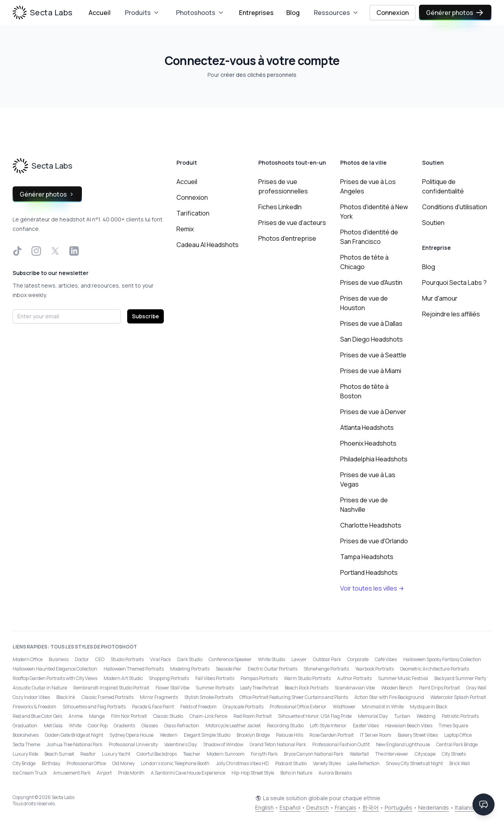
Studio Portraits (127, 659)
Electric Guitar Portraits (272, 669)
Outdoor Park (327, 659)
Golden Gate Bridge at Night (74, 735)
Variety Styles (327, 763)
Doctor (82, 659)
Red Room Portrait (253, 716)
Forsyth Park (264, 754)
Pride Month (131, 773)
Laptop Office (458, 735)
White (75, 726)
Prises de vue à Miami (371, 371)
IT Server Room (376, 735)
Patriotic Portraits (460, 716)
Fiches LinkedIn (280, 207)
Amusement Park (72, 773)
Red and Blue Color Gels (37, 716)
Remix (185, 229)
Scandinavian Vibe (355, 688)
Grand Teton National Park (278, 744)
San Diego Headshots (372, 339)
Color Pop (98, 726)
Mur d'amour (440, 298)
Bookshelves (26, 735)
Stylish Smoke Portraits (209, 697)
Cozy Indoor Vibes (31, 697)
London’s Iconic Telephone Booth (175, 763)
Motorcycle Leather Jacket (233, 726)
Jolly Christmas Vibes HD (242, 763)
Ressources (337, 13)
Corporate (358, 659)
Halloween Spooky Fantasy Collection (442, 659)
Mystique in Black (429, 707)
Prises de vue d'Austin (371, 282)
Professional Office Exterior (298, 707)
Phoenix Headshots (368, 443)
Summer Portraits (215, 688)
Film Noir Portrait (129, 716)
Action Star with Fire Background (389, 697)
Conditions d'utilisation (455, 207)
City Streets (454, 754)
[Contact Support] (484, 805)
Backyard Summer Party (460, 678)
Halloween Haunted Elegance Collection (55, 669)
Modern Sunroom (226, 754)
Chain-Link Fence (208, 716)
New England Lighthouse (403, 744)
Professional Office (86, 763)
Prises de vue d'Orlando (374, 541)
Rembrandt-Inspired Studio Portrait (111, 688)
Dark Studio (190, 659)
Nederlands (434, 807)
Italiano (464, 807)
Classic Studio (168, 716)
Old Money (123, 763)
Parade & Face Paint (153, 707)
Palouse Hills (290, 735)
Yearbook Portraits (374, 669)
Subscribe (145, 316)
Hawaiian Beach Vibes (409, 726)
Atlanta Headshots (367, 427)
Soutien (433, 223)
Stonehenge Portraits (326, 669)
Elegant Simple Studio (207, 735)
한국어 (371, 807)
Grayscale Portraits (243, 707)
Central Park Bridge (457, 744)
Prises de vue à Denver (373, 412)
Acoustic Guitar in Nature (40, 688)
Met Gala (53, 726)
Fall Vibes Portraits (215, 678)
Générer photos (455, 13)
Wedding (426, 716)
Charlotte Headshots (371, 525)
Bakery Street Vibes (418, 735)
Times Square (453, 726)
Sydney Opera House (132, 735)
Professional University (133, 744)
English (264, 807)
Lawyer (299, 659)
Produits (143, 13)
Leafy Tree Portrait (259, 688)
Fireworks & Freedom (34, 707)
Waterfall (359, 754)
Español (290, 807)
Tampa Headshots (367, 557)
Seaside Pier (229, 669)
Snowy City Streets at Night (414, 763)
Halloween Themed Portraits (134, 669)
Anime (76, 716)
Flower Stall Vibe (172, 688)
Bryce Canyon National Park (314, 754)
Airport (104, 773)
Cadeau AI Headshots (208, 245)
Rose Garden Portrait (332, 735)
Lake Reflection (363, 763)
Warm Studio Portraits (307, 678)
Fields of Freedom (198, 707)
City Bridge (24, 763)
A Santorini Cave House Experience (188, 773)
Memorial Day (373, 716)
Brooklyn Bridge (253, 735)
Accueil (100, 13)
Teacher (192, 754)
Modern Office (28, 659)
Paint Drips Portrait (439, 688)
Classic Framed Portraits (107, 697)
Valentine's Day (181, 744)
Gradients (124, 726)
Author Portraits (354, 678)
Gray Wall (476, 688)
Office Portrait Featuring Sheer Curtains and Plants (294, 697)
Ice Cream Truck (30, 773)
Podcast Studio (291, 763)
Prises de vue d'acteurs (292, 223)
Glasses (150, 726)
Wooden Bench (397, 688)
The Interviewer (392, 754)
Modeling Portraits (190, 669)
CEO (100, 659)
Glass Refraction (182, 726)
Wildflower (344, 707)
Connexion (393, 13)
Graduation (25, 726)
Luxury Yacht (116, 754)
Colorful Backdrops (157, 754)
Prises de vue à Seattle (373, 355)
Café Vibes (386, 659)
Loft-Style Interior (328, 726)
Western (169, 735)
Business (59, 659)
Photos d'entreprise (287, 238)
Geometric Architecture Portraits (435, 669)
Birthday (51, 763)
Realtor (88, 754)
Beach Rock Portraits (307, 688)
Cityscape (425, 754)
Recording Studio (285, 726)
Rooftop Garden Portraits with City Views (55, 678)
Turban (402, 716)
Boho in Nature (296, 773)
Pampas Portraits (259, 678)
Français (346, 807)
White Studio (271, 659)
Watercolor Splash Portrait (458, 697)
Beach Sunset (59, 754)
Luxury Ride (25, 754)
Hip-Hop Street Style (253, 773)
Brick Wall (460, 763)
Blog (293, 13)
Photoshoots (200, 13)
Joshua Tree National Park (74, 744)
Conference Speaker (230, 659)
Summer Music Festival (403, 678)
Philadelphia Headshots (374, 459)
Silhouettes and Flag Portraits (94, 707)
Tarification (193, 213)
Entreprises (256, 13)
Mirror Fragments (159, 697)
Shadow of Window (223, 744)
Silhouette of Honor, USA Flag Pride (315, 716)
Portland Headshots (369, 572)
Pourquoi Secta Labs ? (454, 282)
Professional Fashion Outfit (341, 744)
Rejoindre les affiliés (451, 314)
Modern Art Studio (123, 678)
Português (398, 807)
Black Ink (66, 697)
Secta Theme (26, 744)
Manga (97, 716)
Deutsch (318, 807)
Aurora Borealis (335, 773)
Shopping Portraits (169, 678)
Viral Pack (160, 659)
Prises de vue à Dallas (371, 323)
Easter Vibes (366, 726)
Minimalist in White (383, 707)
